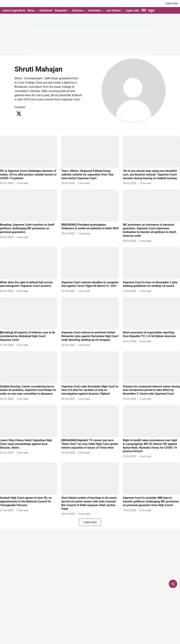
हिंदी (144, 10)
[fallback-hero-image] (29, 152)
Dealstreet (46, 10)
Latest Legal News (14, 10)
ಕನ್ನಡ (151, 10)
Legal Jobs (132, 10)
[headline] (29, 175)
